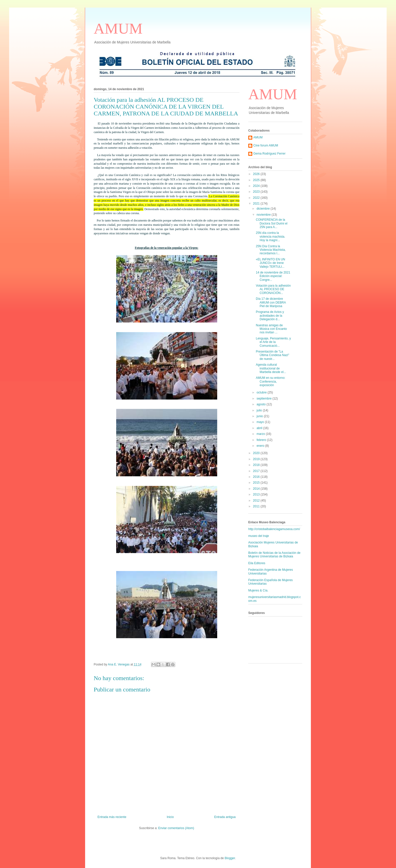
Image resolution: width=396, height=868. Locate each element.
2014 (257, 489)
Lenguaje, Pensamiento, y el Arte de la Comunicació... (273, 342)
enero (261, 446)
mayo (261, 422)
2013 (257, 494)
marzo (261, 434)
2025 (257, 180)
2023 (257, 192)
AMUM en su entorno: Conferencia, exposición (271, 381)
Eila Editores (257, 563)
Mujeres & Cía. (258, 590)
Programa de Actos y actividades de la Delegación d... (270, 316)
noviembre (264, 215)
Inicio (170, 817)
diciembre (264, 209)
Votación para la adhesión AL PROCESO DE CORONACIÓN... (273, 289)
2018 (257, 465)
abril (260, 428)
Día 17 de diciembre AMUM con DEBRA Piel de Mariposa (271, 302)
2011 (257, 506)
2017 (257, 471)
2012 (257, 501)
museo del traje (259, 536)
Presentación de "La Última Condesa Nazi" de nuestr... (273, 355)
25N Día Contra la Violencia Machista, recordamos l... (271, 250)
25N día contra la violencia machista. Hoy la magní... (270, 237)
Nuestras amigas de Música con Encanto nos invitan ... (271, 329)
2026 (257, 174)
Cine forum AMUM (266, 145)
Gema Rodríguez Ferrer (269, 154)
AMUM (118, 29)
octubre (262, 392)
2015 (257, 483)
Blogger (230, 858)
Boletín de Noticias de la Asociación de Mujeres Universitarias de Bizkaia (274, 555)
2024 (257, 186)
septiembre (265, 399)
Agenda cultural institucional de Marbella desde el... (271, 368)
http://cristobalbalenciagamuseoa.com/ (274, 529)
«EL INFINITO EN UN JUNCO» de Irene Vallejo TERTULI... (270, 263)
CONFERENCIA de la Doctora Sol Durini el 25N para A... (272, 223)
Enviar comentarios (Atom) (176, 828)
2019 (257, 459)
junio (260, 416)
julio (260, 410)
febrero (262, 440)
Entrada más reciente (112, 817)
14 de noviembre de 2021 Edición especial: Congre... (273, 276)
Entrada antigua (225, 817)
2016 (257, 477)
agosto (262, 404)
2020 (257, 453)
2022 (257, 198)
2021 (257, 204)
